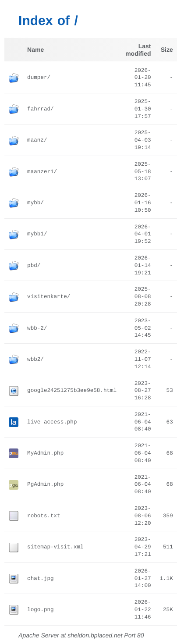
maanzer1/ (42, 172)
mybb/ (35, 203)
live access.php (52, 422)
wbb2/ (35, 359)
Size (167, 50)
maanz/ (37, 140)
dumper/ (39, 78)
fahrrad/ (40, 109)
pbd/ (34, 266)
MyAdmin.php (45, 453)
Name (35, 50)
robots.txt (44, 516)
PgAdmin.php (45, 484)
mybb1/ (37, 234)
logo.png (40, 610)
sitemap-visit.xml (55, 547)
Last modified (138, 50)
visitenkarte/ (49, 297)
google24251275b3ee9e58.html (72, 391)
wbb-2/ (37, 328)
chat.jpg (40, 579)
